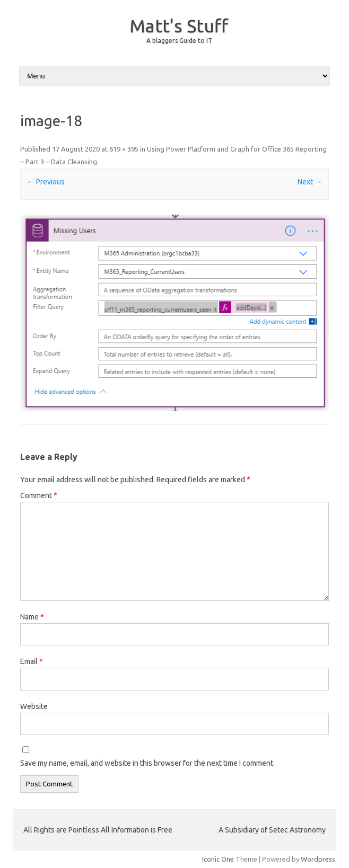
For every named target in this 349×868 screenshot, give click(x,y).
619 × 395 (124, 149)
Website (34, 706)
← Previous (46, 182)
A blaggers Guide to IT (179, 41)
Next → (310, 182)
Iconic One (218, 859)
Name (32, 617)
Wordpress (318, 859)
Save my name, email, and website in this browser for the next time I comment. (147, 763)
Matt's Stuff (179, 25)
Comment (39, 495)
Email (32, 661)
